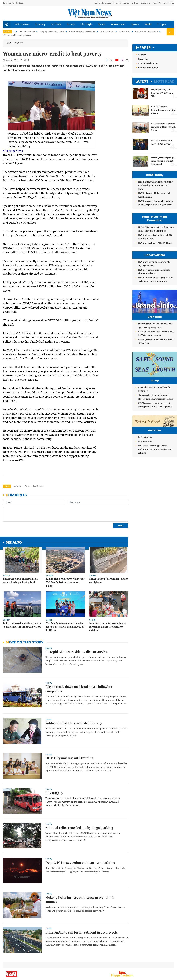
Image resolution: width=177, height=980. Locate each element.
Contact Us (169, 3)
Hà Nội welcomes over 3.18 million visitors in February (154, 272)
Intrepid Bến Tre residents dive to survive (76, 652)
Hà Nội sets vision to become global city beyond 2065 (155, 264)
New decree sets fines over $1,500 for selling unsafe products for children (107, 627)
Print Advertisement (148, 63)
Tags (7, 486)
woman (18, 486)
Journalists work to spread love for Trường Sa (154, 400)
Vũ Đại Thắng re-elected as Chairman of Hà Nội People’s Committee (156, 229)
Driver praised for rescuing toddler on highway (109, 580)
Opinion (135, 24)
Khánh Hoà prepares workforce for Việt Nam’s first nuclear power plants (65, 582)
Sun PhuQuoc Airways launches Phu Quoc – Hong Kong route (155, 332)
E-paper (143, 48)
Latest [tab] (142, 81)
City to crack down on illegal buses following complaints (79, 689)
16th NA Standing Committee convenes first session (163, 110)
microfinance (38, 486)
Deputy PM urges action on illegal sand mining (80, 862)
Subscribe (143, 59)
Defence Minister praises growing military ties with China (163, 127)
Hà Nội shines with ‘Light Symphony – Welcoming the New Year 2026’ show (155, 185)
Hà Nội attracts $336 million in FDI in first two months (156, 237)
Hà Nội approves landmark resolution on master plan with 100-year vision (156, 203)
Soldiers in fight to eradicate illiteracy (74, 723)
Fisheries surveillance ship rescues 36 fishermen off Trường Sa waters (22, 625)
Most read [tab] (164, 81)
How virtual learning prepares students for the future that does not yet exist (155, 478)
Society (71, 24)
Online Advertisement (149, 68)
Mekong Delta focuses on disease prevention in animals (80, 900)
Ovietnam (145, 3)
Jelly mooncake (145, 470)
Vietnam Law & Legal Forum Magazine (111, 3)
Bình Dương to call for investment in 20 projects (82, 932)
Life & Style (86, 24)
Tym (27, 486)
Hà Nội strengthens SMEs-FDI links (155, 243)
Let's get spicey (145, 466)
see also (14, 543)
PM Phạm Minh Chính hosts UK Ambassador (162, 142)
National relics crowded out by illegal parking (79, 828)
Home (8, 43)
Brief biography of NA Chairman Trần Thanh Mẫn (162, 93)
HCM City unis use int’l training (69, 758)
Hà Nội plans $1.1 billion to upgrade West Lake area (154, 195)
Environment (118, 24)
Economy (40, 24)
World (148, 24)
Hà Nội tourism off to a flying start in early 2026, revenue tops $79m (155, 279)
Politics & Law (22, 24)
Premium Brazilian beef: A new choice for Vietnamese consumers (156, 340)
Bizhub (135, 3)
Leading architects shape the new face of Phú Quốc (156, 347)
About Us (157, 3)
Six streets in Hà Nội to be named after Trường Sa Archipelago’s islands (156, 408)
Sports (102, 24)
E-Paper (162, 24)
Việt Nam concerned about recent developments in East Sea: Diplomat (155, 416)
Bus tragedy (54, 793)
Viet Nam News (13, 151)
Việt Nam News (90, 13)
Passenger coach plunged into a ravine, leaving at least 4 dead (20, 580)
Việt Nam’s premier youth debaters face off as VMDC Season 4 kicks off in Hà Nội (65, 627)
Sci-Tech (56, 24)
